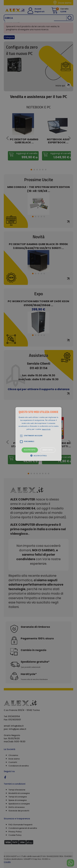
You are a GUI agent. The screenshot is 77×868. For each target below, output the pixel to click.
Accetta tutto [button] (30, 450)
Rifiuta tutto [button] (48, 450)
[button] (39, 434)
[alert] (38, 434)
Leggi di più (46, 429)
